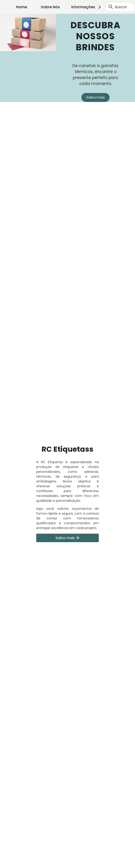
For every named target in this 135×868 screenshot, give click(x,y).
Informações (87, 7)
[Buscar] (111, 7)
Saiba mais (95, 97)
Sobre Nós (50, 7)
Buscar (121, 7)
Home (22, 7)
